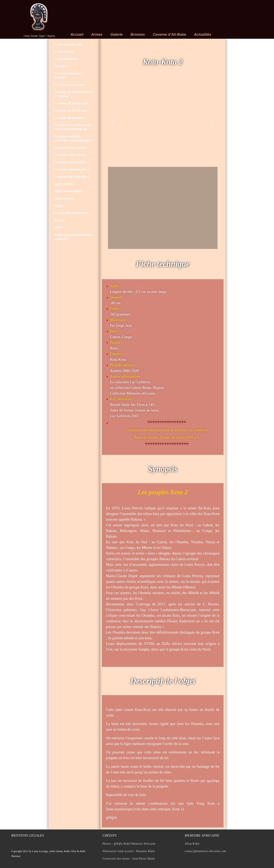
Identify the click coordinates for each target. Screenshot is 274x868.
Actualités (203, 34)
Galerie (117, 34)
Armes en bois (64, 52)
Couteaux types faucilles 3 (72, 177)
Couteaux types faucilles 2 (72, 169)
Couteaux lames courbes (71, 148)
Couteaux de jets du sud (70, 110)
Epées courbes (64, 184)
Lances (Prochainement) (71, 213)
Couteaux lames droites (70, 155)
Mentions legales (28, 835)
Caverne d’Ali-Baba (169, 34)
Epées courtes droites (69, 191)
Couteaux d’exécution (69, 85)
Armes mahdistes (66, 59)
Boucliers (61, 66)
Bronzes (138, 34)
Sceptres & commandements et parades (73, 237)
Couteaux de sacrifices (70, 118)
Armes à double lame (68, 44)
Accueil (77, 34)
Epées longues (64, 198)
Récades (60, 220)
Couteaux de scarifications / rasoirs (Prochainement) (73, 127)
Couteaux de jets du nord (71, 103)
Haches (60, 206)
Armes (97, 34)
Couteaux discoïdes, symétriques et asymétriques (73, 138)
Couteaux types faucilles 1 (72, 162)
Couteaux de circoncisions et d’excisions (74, 94)
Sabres (59, 227)
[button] (112, 122)
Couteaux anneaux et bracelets (69, 75)
